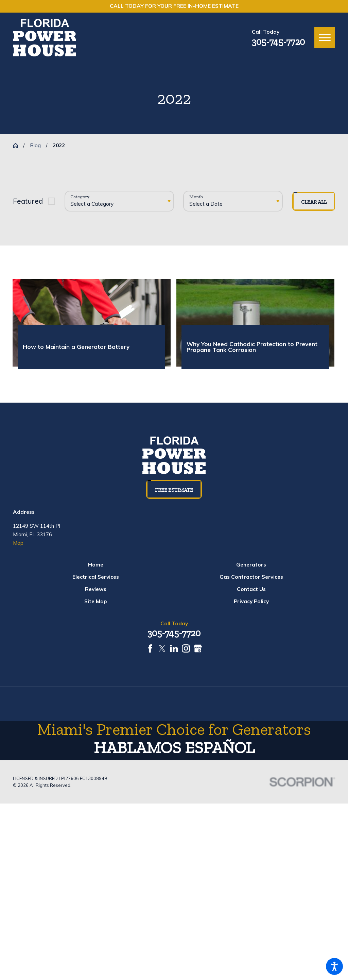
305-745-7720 (278, 42)
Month (196, 197)
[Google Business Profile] (198, 648)
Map (18, 543)
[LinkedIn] (174, 648)
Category (80, 197)
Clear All (314, 202)
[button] (334, 966)
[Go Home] (18, 145)
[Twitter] (162, 648)
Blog (35, 145)
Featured (28, 201)
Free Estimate (174, 490)
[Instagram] (186, 648)
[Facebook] (150, 648)
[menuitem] (95, 565)
